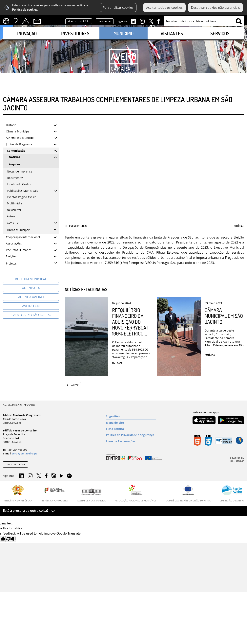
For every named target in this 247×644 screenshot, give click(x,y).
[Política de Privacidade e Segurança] (131, 435)
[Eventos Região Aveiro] (31, 315)
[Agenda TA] (31, 288)
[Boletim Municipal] (31, 279)
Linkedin (134, 21)
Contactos (37, 21)
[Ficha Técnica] (131, 429)
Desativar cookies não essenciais (215, 8)
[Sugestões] (131, 416)
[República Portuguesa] (55, 494)
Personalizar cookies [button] (118, 8)
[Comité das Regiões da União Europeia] (188, 494)
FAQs (16, 21)
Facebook (158, 21)
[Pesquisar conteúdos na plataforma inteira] (239, 21)
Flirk (69, 476)
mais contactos (15, 464)
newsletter (105, 21)
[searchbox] (204, 21)
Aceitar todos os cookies (164, 8)
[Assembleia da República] (91, 495)
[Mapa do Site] (131, 423)
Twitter (151, 21)
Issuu (54, 476)
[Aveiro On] (31, 306)
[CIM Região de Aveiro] (232, 494)
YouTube (62, 477)
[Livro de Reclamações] (131, 441)
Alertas (26, 21)
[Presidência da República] (18, 494)
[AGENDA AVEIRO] (31, 297)
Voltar (75, 385)
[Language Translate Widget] (7, 21)
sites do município (79, 21)
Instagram (142, 21)
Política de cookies (25, 10)
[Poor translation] (11, 539)
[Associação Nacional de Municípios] (136, 494)
